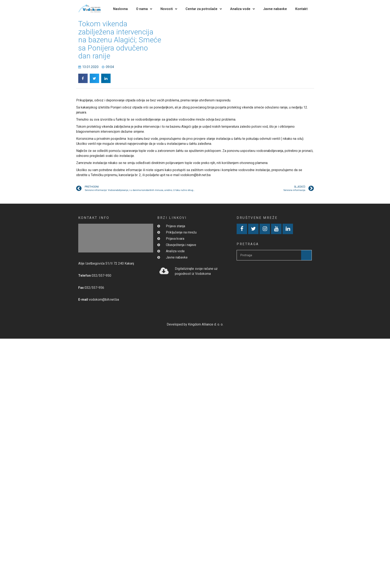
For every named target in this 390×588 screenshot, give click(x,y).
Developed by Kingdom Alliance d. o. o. (195, 324)
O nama (144, 9)
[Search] (306, 255)
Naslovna (120, 9)
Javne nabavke (275, 9)
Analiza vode (242, 9)
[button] (83, 78)
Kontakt (301, 9)
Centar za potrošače (204, 9)
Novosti (169, 9)
